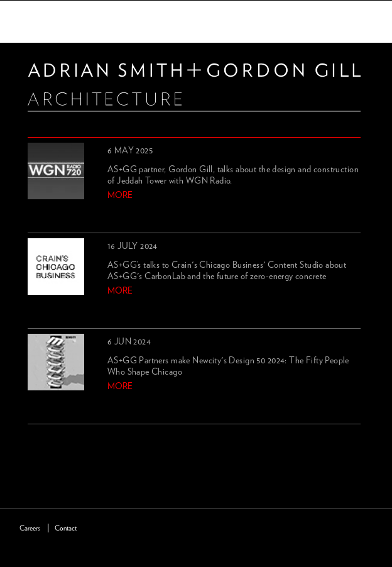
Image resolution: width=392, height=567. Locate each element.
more (120, 195)
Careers (30, 528)
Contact (66, 528)
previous (35, 439)
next (56, 439)
